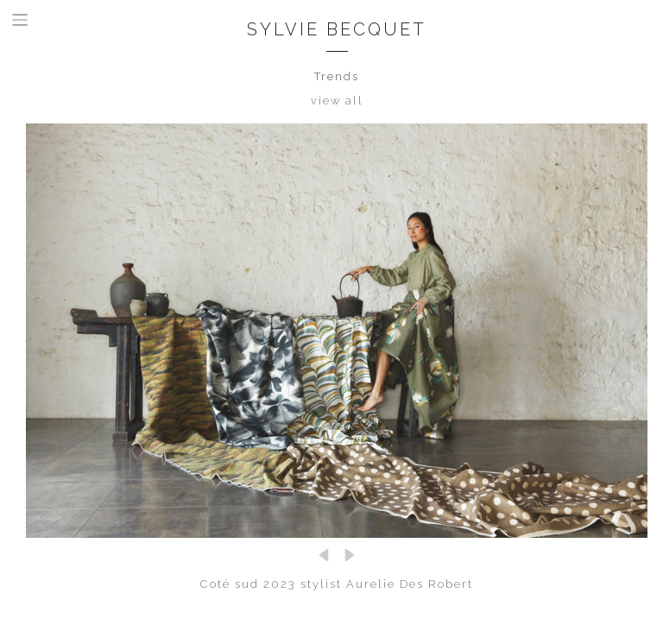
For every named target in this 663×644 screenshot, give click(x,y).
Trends (337, 76)
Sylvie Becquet (337, 29)
